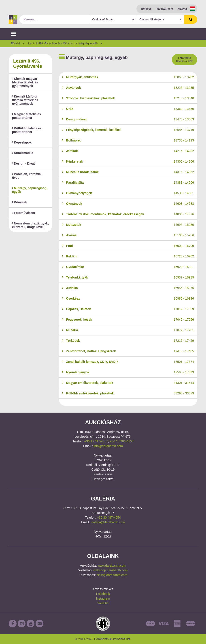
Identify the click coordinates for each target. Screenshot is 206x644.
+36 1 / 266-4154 (122, 441)
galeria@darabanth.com (108, 522)
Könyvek (20, 202)
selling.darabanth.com (112, 575)
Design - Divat (23, 163)
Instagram (103, 598)
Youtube (103, 603)
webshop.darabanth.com (110, 570)
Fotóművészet (23, 213)
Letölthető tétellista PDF (185, 60)
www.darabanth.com (112, 566)
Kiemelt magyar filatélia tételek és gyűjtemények (25, 82)
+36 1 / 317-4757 (96, 441)
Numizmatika (23, 153)
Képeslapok (22, 142)
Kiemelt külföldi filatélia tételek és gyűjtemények (25, 100)
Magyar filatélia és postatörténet (27, 116)
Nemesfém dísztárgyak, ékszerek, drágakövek (30, 225)
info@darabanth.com (108, 446)
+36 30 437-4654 (109, 518)
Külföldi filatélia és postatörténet (27, 130)
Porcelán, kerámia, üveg (27, 176)
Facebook (103, 594)
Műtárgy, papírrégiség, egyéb (30, 190)
